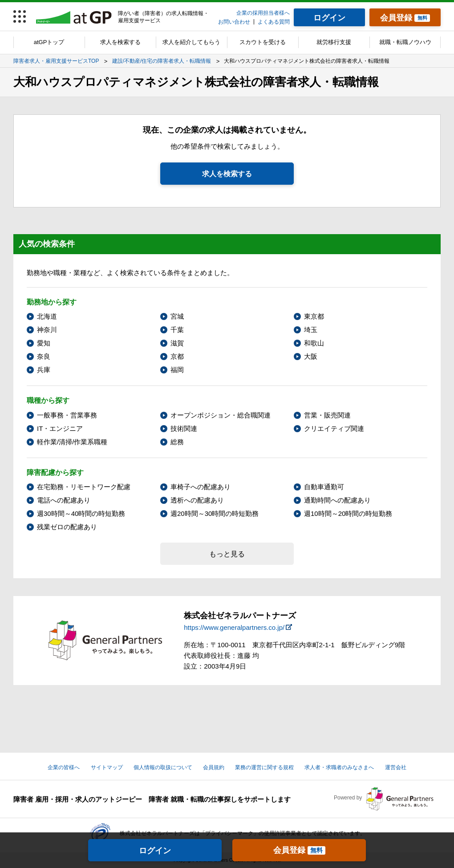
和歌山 (314, 343)
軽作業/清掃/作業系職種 (72, 442)
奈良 (44, 356)
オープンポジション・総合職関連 (221, 415)
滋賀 (177, 343)
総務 (177, 442)
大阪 (311, 356)
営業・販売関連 (327, 415)
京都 (177, 356)
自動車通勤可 (324, 487)
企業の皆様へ (64, 767)
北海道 (47, 316)
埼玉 (311, 330)
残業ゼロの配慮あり (67, 527)
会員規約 (214, 767)
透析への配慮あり (197, 500)
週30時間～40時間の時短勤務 (81, 513)
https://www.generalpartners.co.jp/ (234, 627)
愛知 (44, 343)
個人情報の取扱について (163, 767)
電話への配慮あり (64, 500)
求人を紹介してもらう (191, 42)
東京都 (314, 316)
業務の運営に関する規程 (264, 767)
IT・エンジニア (60, 428)
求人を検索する (120, 42)
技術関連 (184, 428)
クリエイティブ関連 (334, 428)
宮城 (177, 316)
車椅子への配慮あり (201, 487)
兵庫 (44, 370)
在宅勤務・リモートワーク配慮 (84, 487)
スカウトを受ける (263, 42)
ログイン (155, 851)
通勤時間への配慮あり (337, 500)
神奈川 (47, 330)
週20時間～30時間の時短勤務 (215, 513)
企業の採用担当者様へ (263, 13)
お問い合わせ (234, 22)
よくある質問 (274, 22)
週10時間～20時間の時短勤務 (348, 513)
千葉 (177, 330)
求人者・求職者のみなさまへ (339, 767)
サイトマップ (107, 767)
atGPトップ (49, 42)
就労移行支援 (334, 42)
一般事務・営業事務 (67, 415)
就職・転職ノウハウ (405, 42)
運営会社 (396, 767)
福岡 (177, 370)
